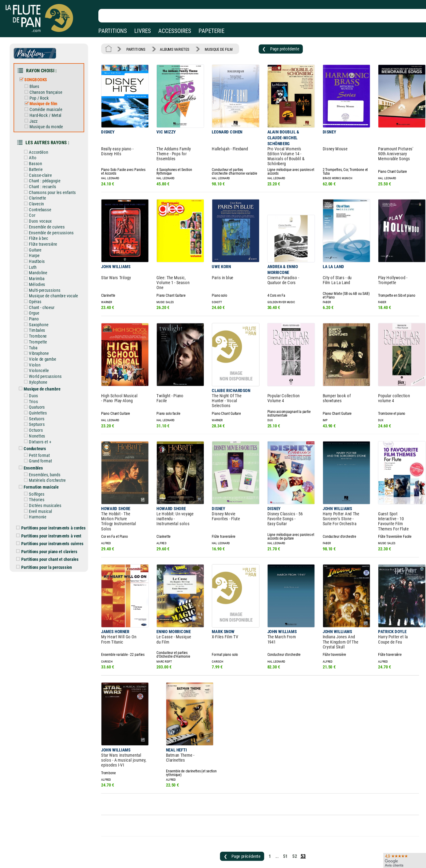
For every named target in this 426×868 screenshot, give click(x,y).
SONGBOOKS (36, 78)
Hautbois (37, 251)
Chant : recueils (43, 179)
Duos (34, 378)
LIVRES (143, 31)
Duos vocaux (40, 212)
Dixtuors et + (40, 422)
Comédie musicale (46, 106)
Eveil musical (41, 488)
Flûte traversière (43, 234)
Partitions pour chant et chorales (51, 534)
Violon (35, 349)
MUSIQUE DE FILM (214, 49)
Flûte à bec (39, 229)
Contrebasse (40, 201)
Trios (34, 384)
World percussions (45, 360)
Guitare (36, 240)
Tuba (34, 333)
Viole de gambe (43, 343)
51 (277, 816)
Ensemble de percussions (51, 223)
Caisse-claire (41, 168)
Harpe (35, 245)
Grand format (41, 441)
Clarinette (38, 190)
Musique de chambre (42, 372)
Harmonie (38, 494)
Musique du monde (46, 122)
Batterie (36, 163)
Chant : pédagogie (45, 174)
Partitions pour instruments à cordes (54, 504)
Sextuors (37, 400)
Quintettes (38, 395)
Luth (33, 256)
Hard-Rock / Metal (45, 112)
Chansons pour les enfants (52, 185)
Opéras (35, 289)
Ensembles (34, 447)
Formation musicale (41, 466)
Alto (33, 152)
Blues (35, 84)
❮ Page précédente (273, 48)
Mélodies (37, 272)
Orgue (35, 300)
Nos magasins (47, 857)
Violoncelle (39, 355)
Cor (33, 207)
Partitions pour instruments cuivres (53, 519)
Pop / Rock (39, 95)
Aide (190, 857)
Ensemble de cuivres (47, 218)
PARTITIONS (113, 31)
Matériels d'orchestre (47, 459)
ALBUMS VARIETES (172, 49)
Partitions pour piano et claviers (50, 527)
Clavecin (37, 196)
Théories (37, 477)
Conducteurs (35, 429)
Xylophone (38, 365)
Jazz (34, 117)
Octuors (36, 411)
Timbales (37, 316)
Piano (34, 305)
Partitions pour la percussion (48, 541)
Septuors (37, 406)
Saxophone (39, 311)
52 (286, 816)
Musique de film (43, 101)
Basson (36, 157)
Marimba (37, 267)
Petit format (40, 435)
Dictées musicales (45, 483)
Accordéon (39, 147)
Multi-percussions (45, 278)
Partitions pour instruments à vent (52, 512)
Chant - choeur (42, 294)
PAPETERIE (211, 31)
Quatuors (37, 389)
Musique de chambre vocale (53, 283)
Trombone (38, 322)
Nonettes (37, 417)
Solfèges (37, 472)
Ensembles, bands (45, 454)
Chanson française (46, 89)
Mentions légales (130, 857)
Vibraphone (39, 338)
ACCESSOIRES (175, 31)
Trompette (38, 327)
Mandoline (38, 261)
